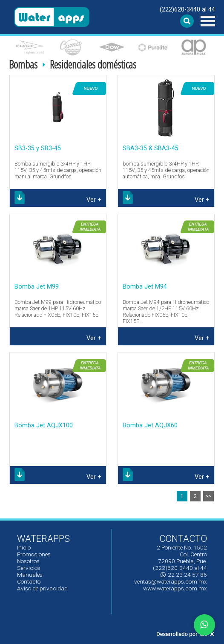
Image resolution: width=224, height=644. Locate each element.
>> (208, 496)
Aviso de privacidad (42, 588)
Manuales (30, 575)
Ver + (94, 200)
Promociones (34, 554)
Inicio (24, 547)
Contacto (29, 581)
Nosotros (28, 561)
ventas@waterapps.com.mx (171, 581)
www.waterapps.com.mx (175, 588)
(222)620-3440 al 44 (187, 10)
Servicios (29, 568)
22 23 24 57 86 (184, 575)
